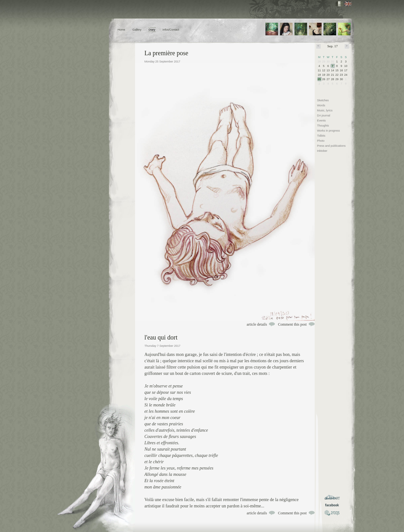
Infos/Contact (171, 30)
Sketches (323, 100)
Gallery (137, 30)
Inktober (322, 151)
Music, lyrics (325, 110)
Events (322, 121)
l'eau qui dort (161, 337)
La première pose (166, 53)
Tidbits (321, 136)
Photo (321, 141)
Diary (152, 30)
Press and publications (332, 146)
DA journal (324, 115)
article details (257, 324)
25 (319, 79)
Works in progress (329, 131)
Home (122, 30)
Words (321, 105)
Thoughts (323, 126)
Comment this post (292, 324)
